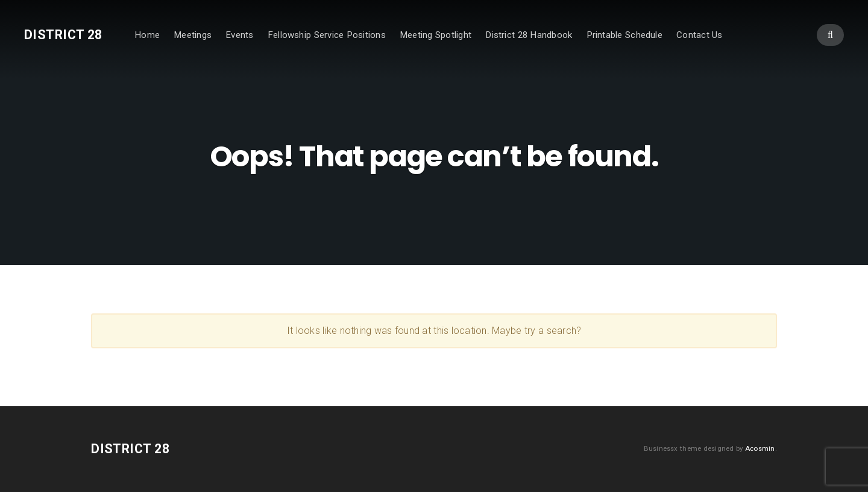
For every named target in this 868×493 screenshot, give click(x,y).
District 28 (63, 35)
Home (147, 35)
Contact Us (700, 35)
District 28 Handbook (529, 35)
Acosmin (760, 450)
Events (239, 35)
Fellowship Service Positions (327, 35)
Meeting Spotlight (436, 35)
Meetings (193, 35)
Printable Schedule (624, 35)
